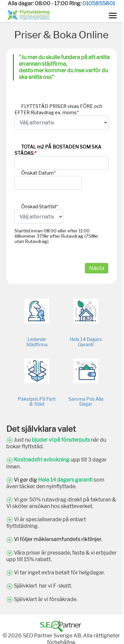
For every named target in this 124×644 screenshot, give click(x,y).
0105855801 (99, 3)
